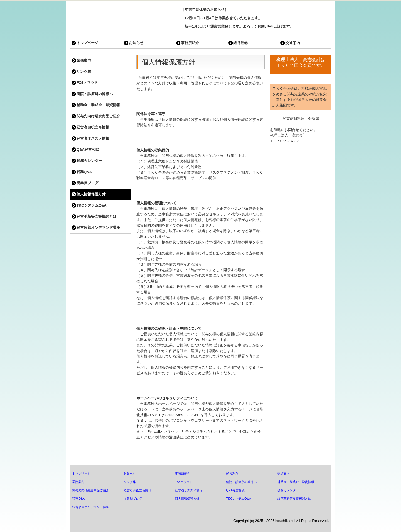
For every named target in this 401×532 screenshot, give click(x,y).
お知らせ (136, 43)
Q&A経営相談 (88, 150)
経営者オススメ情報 (93, 138)
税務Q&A (84, 172)
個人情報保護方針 (91, 194)
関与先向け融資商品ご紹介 (98, 116)
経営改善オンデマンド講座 (98, 228)
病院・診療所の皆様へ (95, 94)
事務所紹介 (190, 43)
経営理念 (241, 43)
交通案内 (293, 43)
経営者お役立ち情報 (93, 127)
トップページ (87, 43)
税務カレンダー (89, 161)
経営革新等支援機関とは (96, 216)
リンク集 (84, 71)
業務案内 (84, 60)
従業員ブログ (87, 183)
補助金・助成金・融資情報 (98, 105)
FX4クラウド (87, 83)
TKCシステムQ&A (92, 205)
